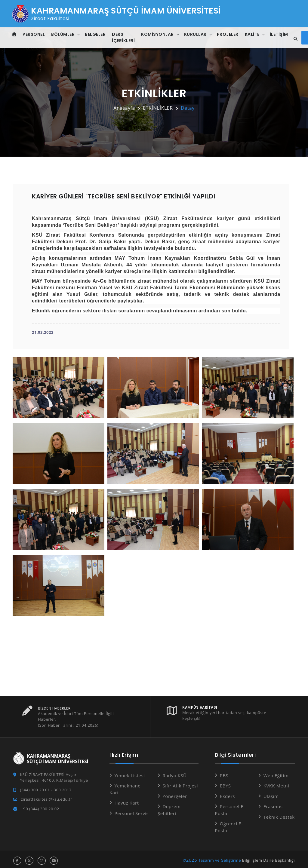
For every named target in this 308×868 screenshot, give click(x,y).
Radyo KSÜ (174, 773)
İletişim (279, 34)
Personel (34, 34)
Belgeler (96, 34)
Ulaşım (271, 793)
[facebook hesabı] (17, 858)
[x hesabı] (29, 858)
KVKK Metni (276, 783)
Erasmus (273, 804)
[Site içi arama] (295, 39)
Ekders (227, 793)
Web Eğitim (276, 773)
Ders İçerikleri (124, 37)
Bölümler (63, 34)
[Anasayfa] (15, 34)
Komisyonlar (158, 34)
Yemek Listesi (129, 773)
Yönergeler (175, 793)
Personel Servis (131, 811)
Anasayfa (124, 108)
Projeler (228, 34)
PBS (224, 773)
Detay (188, 108)
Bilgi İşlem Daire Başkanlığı (268, 857)
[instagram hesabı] (42, 858)
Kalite (253, 34)
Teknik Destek (279, 814)
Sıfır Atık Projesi (180, 783)
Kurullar (196, 34)
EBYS (225, 783)
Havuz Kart (126, 800)
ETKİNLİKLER (158, 108)
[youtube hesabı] (54, 858)
